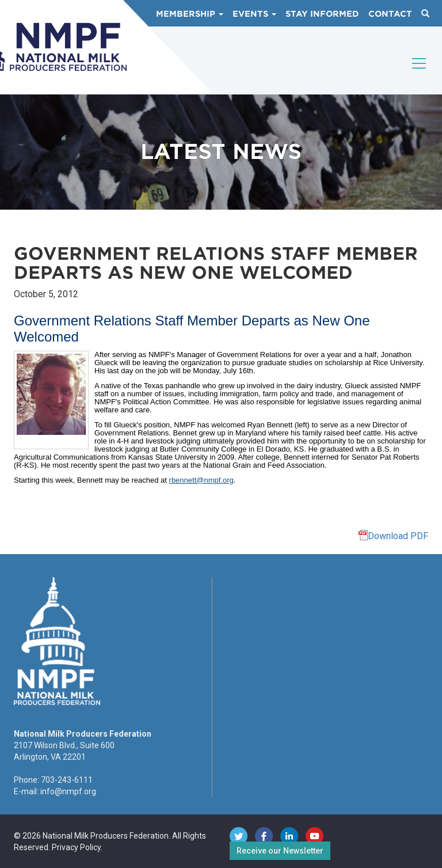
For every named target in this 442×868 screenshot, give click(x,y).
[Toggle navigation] (420, 73)
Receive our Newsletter (280, 851)
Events (254, 14)
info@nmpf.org (68, 791)
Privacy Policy (76, 847)
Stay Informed (322, 14)
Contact (390, 14)
